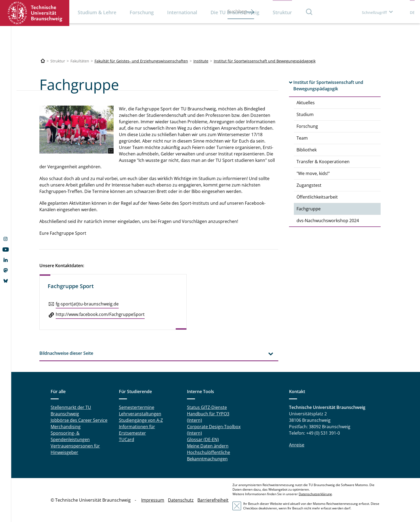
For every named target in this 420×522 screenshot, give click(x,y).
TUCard (127, 439)
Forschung (142, 12)
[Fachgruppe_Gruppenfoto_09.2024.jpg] (76, 130)
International (182, 12)
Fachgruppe (309, 209)
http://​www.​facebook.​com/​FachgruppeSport (100, 314)
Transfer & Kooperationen (323, 162)
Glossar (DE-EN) (203, 439)
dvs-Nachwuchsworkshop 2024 (328, 221)
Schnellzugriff (374, 12)
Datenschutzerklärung (315, 494)
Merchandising (66, 427)
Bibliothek (307, 150)
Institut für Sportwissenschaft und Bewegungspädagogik (265, 61)
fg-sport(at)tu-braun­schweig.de (87, 304)
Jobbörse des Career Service (79, 420)
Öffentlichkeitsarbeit (317, 197)
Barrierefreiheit (213, 500)
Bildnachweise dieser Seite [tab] (66, 353)
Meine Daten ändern (208, 446)
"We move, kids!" (313, 173)
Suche (309, 12)
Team (302, 138)
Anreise (297, 445)
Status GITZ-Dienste (207, 407)
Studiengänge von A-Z (141, 420)
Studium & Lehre (97, 12)
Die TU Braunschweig (235, 12)
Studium (305, 114)
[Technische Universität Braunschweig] (43, 61)
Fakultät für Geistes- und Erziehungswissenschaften (141, 61)
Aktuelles (306, 103)
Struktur (282, 12)
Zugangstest (309, 185)
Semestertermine (137, 407)
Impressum (153, 500)
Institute (201, 61)
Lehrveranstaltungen (140, 414)
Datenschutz (181, 500)
